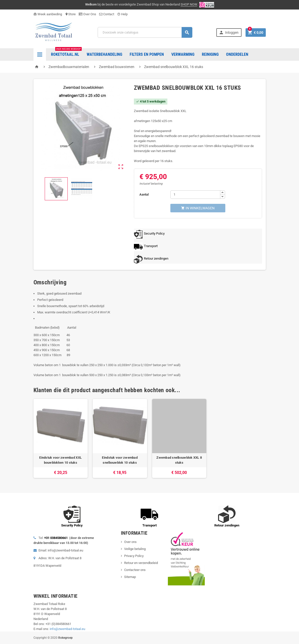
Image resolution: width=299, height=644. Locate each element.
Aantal (144, 194)
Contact (107, 14)
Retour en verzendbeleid (141, 563)
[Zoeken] (145, 32)
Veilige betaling (135, 549)
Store (70, 14)
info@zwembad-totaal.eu (67, 629)
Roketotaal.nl (66, 53)
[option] (61, 439)
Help (122, 14)
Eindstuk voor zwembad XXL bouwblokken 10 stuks (60, 460)
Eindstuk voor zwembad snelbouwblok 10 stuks (120, 460)
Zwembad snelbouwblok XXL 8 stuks (179, 460)
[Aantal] (195, 195)
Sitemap (130, 577)
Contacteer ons (135, 570)
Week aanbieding (48, 14)
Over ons (130, 542)
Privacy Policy (134, 556)
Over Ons (87, 14)
